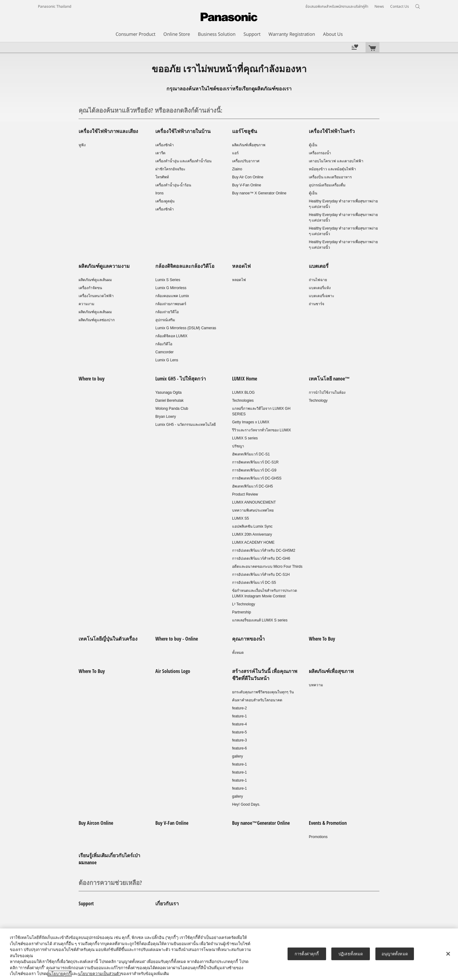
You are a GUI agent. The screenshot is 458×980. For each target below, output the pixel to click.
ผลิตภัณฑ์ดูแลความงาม (104, 266)
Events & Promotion (328, 823)
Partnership (241, 612)
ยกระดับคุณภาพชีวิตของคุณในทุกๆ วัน (263, 692)
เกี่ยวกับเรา (167, 903)
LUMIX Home (245, 379)
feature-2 (239, 708)
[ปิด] (448, 954)
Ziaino (237, 169)
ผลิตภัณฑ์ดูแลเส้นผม (95, 280)
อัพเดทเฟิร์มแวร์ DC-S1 (251, 454)
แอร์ (235, 153)
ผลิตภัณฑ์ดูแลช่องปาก (97, 320)
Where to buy (92, 379)
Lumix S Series (168, 280)
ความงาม (86, 304)
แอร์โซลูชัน (245, 131)
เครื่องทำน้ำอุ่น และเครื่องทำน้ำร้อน (183, 161)
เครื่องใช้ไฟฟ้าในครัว (332, 131)
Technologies (243, 401)
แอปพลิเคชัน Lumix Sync (252, 526)
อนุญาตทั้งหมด (395, 954)
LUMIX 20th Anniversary (252, 534)
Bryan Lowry (166, 417)
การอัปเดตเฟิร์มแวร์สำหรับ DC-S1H (261, 575)
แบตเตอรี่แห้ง (320, 288)
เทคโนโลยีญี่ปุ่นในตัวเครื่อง (108, 639)
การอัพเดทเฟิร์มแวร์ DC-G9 (254, 470)
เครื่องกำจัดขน (90, 288)
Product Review (245, 494)
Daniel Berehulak (169, 401)
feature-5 (239, 732)
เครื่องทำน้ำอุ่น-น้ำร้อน (173, 185)
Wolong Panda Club (172, 409)
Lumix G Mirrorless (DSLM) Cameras (186, 328)
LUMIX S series (245, 438)
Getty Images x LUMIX (251, 422)
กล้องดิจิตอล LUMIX (171, 336)
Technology (318, 401)
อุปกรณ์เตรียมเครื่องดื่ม (327, 185)
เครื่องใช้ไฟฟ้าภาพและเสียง (108, 131)
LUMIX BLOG (243, 392)
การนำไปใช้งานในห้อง (327, 392)
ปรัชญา (238, 446)
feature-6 (239, 748)
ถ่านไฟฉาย (318, 280)
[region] (229, 954)
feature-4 (239, 724)
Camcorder (164, 352)
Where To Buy (322, 639)
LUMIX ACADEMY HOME (253, 542)
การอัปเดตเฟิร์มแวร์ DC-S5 (254, 583)
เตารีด (160, 153)
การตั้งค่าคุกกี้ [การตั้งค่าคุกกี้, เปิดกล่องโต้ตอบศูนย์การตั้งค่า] (307, 954)
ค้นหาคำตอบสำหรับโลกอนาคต (257, 700)
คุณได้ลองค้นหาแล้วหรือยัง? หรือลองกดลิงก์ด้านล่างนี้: (150, 110)
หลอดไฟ (241, 266)
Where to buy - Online (177, 639)
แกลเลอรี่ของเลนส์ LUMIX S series (260, 620)
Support (86, 903)
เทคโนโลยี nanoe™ (329, 379)
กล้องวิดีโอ (164, 344)
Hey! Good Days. (246, 804)
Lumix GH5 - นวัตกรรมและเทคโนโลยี (186, 425)
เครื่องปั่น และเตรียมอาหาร (330, 177)
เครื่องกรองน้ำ (320, 153)
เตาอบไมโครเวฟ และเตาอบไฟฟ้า (336, 161)
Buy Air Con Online (248, 177)
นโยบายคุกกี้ (60, 974)
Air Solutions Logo (173, 671)
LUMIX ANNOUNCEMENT (254, 502)
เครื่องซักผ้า (165, 145)
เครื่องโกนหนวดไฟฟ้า (96, 296)
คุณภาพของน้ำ (248, 639)
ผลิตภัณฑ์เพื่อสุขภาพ (249, 145)
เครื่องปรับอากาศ (246, 161)
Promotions (318, 837)
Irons (159, 193)
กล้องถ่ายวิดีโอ (167, 312)
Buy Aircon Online (96, 823)
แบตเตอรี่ (319, 266)
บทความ (316, 685)
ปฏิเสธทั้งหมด (351, 954)
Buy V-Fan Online (247, 185)
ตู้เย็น (313, 145)
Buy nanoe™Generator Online (261, 823)
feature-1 (239, 716)
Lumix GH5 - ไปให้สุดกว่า (181, 379)
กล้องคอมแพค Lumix (172, 296)
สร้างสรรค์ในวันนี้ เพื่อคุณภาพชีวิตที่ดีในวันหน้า (265, 675)
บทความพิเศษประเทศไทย (253, 510)
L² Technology (244, 604)
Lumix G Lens (167, 360)
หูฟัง (82, 145)
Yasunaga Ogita (168, 392)
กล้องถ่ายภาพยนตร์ (171, 304)
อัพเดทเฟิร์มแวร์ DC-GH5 (252, 486)
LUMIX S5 (241, 518)
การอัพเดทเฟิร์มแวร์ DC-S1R (255, 462)
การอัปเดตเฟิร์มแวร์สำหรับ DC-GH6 (261, 559)
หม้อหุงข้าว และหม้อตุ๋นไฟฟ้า (332, 169)
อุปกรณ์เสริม (165, 320)
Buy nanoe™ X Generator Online (259, 193)
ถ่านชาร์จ (317, 304)
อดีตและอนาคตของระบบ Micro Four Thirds (267, 567)
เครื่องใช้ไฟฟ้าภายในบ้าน (183, 131)
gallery (237, 756)
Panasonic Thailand (55, 6)
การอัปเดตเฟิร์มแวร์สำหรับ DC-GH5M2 (264, 550)
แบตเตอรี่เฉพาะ (321, 296)
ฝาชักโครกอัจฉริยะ (170, 169)
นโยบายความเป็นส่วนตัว (99, 974)
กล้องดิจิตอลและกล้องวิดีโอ (185, 266)
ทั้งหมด (238, 653)
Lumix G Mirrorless (171, 288)
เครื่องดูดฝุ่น (165, 201)
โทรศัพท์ (162, 177)
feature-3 (239, 740)
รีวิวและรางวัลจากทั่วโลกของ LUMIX (262, 430)
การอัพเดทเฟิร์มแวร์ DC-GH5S (257, 478)
